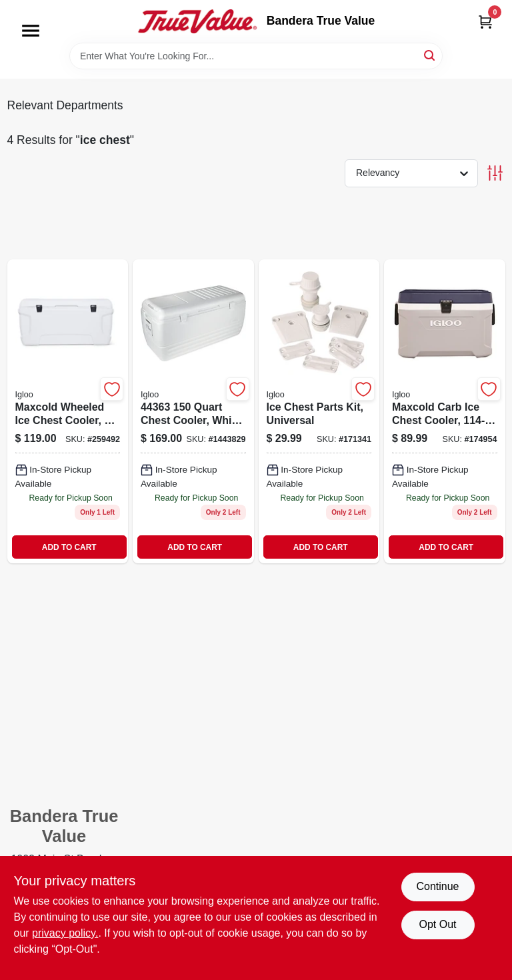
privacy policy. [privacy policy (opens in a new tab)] (65, 933)
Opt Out (437, 924)
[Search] (430, 55)
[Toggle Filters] (495, 173)
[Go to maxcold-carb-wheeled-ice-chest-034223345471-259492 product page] (68, 411)
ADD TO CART (69, 547)
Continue (437, 886)
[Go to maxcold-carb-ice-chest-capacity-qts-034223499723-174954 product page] (445, 411)
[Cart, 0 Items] (485, 22)
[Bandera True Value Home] (197, 21)
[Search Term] (256, 56)
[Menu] (31, 31)
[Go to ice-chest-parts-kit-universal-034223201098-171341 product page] (319, 411)
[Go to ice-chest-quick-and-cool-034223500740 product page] (193, 411)
